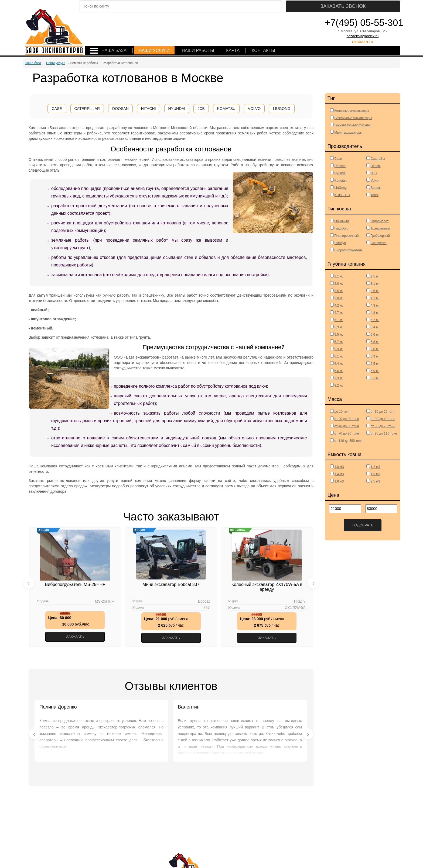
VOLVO (254, 109)
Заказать (75, 637)
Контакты (263, 51)
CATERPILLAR (87, 109)
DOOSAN (120, 109)
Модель (42, 601)
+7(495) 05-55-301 (364, 22)
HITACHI (149, 109)
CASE (57, 109)
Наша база (114, 51)
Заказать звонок (369, 6)
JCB (201, 109)
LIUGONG (282, 109)
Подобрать (363, 525)
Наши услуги (154, 51)
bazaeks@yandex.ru (363, 36)
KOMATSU (226, 109)
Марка (137, 601)
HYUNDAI (177, 109)
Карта (233, 51)
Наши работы (198, 51)
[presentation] (29, 583)
